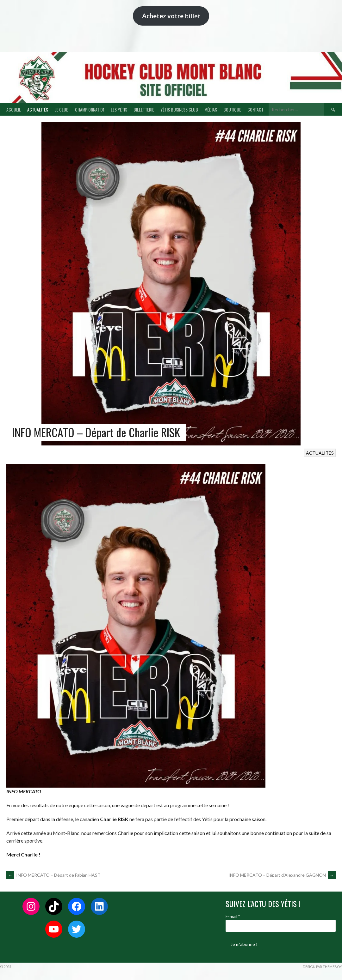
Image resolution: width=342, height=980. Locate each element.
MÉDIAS (211, 109)
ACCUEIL (14, 109)
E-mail (233, 916)
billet (171, 16)
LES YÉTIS (119, 109)
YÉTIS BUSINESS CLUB (179, 109)
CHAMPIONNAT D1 (90, 109)
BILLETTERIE (144, 109)
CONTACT (255, 109)
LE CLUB (62, 109)
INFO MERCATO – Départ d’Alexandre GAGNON (282, 875)
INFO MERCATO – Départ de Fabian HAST (53, 875)
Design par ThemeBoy (322, 967)
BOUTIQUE (232, 109)
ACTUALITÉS (38, 109)
